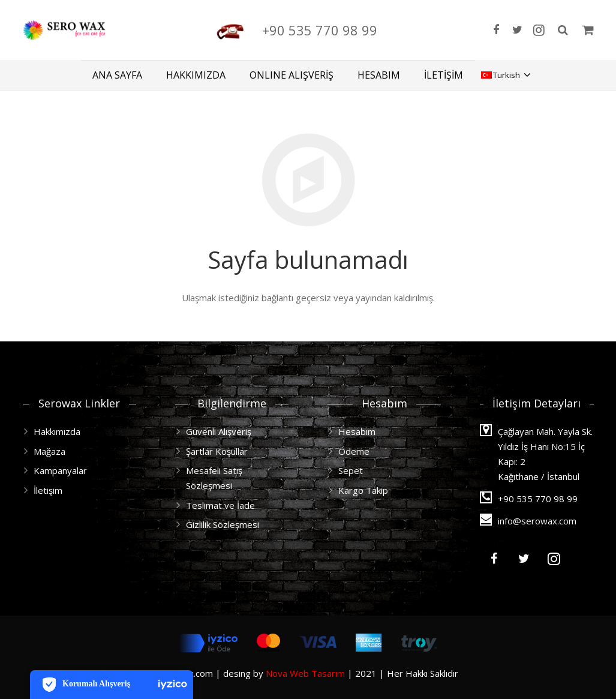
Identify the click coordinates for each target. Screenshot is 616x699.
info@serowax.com (537, 521)
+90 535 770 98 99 (377, 30)
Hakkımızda (57, 431)
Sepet (351, 470)
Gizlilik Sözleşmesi (223, 524)
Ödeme (354, 451)
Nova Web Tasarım (305, 673)
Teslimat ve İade (220, 505)
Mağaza (49, 451)
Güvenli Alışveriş (219, 431)
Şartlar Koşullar (217, 451)
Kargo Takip (363, 490)
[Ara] (563, 30)
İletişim (48, 490)
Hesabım (357, 431)
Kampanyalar (60, 470)
